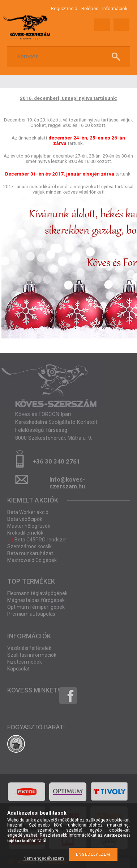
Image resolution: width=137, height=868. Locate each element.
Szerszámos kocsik (29, 546)
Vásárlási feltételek (29, 648)
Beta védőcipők (25, 519)
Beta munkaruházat (30, 553)
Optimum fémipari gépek (36, 607)
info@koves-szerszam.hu (67, 482)
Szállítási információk (32, 655)
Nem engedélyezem (44, 858)
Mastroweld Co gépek (32, 560)
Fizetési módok (25, 662)
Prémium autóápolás (31, 614)
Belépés (90, 8)
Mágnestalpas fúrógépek (36, 600)
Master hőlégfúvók (29, 526)
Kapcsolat (18, 669)
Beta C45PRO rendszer (37, 540)
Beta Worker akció (28, 512)
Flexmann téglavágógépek (37, 593)
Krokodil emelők (25, 533)
